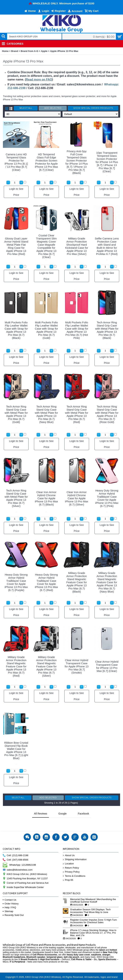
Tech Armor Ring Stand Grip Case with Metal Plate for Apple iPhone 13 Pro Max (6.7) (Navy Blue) (47, 414)
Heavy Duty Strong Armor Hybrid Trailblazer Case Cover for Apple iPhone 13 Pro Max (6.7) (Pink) (107, 498)
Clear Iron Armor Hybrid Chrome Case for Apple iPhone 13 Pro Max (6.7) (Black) (47, 498)
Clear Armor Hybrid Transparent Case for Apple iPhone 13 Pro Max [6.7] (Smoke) (77, 666)
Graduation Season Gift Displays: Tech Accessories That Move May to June (90, 902)
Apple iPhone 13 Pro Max (64, 51)
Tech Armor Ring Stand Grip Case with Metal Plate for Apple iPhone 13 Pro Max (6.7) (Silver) (16, 498)
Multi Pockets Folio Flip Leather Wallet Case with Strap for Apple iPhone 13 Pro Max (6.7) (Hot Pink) (77, 330)
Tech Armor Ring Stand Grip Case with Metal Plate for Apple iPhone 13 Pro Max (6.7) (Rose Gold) (107, 414)
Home (5, 51)
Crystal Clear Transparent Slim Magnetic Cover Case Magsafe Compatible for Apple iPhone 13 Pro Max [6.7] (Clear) (47, 246)
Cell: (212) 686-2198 (16, 846)
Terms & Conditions (74, 867)
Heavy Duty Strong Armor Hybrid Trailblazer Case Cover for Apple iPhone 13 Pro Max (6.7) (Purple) (16, 582)
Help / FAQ (9, 898)
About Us (69, 846)
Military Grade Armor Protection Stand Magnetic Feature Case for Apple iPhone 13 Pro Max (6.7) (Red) (16, 666)
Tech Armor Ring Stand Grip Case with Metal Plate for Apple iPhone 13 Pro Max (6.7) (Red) (77, 414)
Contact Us (9, 891)
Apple (44, 51)
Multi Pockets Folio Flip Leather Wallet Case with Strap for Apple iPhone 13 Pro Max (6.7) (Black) (16, 330)
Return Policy (71, 859)
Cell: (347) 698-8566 (16, 851)
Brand (15, 51)
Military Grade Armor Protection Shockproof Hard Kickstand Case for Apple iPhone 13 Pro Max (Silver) (77, 246)
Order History (11, 894)
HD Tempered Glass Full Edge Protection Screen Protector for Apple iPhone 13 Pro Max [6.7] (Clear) (47, 162)
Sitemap (8, 902)
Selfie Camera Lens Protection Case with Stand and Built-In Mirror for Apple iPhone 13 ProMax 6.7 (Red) (107, 246)
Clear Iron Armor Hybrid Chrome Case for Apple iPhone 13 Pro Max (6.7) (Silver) (77, 498)
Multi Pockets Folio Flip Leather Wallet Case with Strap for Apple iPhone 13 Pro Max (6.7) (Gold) (47, 330)
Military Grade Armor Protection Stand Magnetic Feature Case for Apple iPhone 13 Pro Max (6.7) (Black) (77, 582)
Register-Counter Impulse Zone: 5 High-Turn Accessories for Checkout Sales (93, 912)
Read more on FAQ (39, 79)
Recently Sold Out (13, 906)
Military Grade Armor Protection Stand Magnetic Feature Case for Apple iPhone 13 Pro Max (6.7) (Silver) (46, 666)
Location (68, 854)
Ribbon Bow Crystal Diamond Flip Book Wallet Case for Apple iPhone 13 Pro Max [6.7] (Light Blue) (16, 750)
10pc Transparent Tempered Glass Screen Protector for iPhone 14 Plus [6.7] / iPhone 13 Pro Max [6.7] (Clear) (107, 162)
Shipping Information (75, 850)
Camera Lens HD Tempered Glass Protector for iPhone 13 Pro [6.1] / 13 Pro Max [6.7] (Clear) (16, 162)
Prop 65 (68, 871)
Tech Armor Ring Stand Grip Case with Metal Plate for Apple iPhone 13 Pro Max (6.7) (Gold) (16, 414)
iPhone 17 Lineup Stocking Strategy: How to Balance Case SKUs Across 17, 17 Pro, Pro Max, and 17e (93, 924)
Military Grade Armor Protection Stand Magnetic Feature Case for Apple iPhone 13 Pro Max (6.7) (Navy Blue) (107, 582)
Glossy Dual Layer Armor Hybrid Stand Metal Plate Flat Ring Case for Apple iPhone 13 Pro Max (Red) (16, 246)
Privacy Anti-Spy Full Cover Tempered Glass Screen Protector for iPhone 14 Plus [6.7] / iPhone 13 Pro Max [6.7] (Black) (77, 162)
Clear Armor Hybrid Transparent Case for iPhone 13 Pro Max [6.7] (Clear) (107, 666)
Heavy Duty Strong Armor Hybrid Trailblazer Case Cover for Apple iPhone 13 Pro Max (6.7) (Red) (47, 582)
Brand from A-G (30, 51)
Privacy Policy (71, 863)
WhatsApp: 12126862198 (19, 856)
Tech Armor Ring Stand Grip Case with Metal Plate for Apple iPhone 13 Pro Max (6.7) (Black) (107, 330)
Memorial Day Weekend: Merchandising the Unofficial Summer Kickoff (93, 891)
